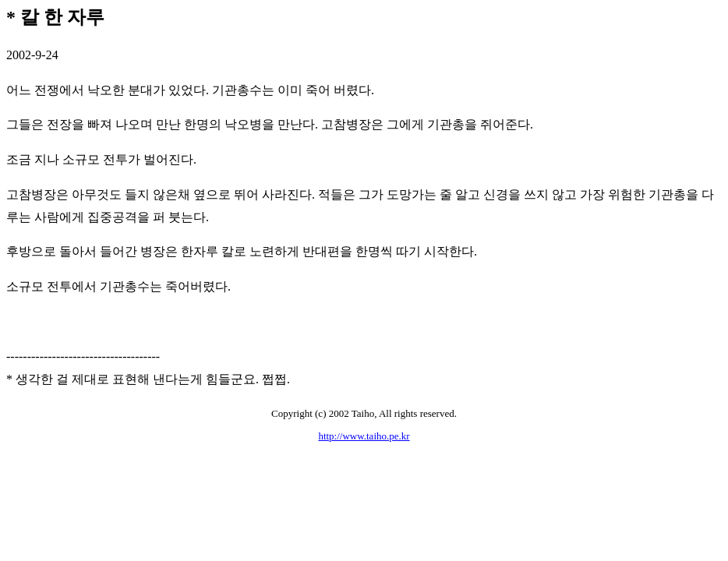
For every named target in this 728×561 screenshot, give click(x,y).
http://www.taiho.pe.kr (364, 436)
